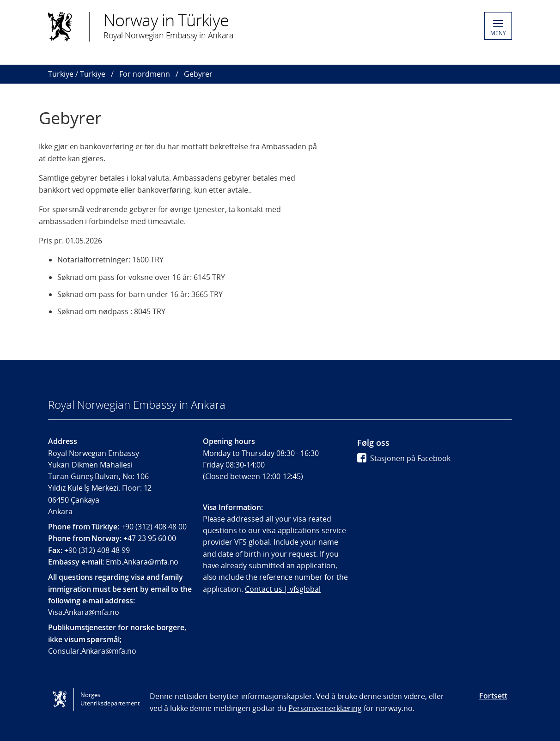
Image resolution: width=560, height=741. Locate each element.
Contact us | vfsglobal (283, 589)
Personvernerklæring (325, 708)
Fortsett (493, 696)
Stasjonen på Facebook (404, 458)
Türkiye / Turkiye (77, 74)
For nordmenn (145, 74)
